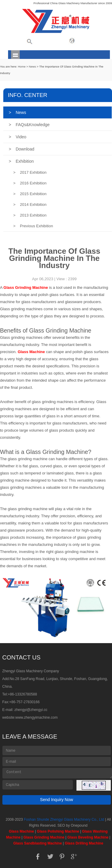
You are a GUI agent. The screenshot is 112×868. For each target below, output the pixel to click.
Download (21, 149)
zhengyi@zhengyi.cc (31, 710)
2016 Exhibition (30, 183)
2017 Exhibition (30, 172)
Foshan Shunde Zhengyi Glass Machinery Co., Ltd (64, 820)
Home (22, 66)
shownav (15, 55)
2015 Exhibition (30, 194)
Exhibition (21, 161)
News (32, 66)
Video (17, 137)
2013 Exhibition (30, 215)
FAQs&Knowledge (29, 125)
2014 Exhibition (30, 205)
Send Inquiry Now (57, 800)
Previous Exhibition (33, 226)
